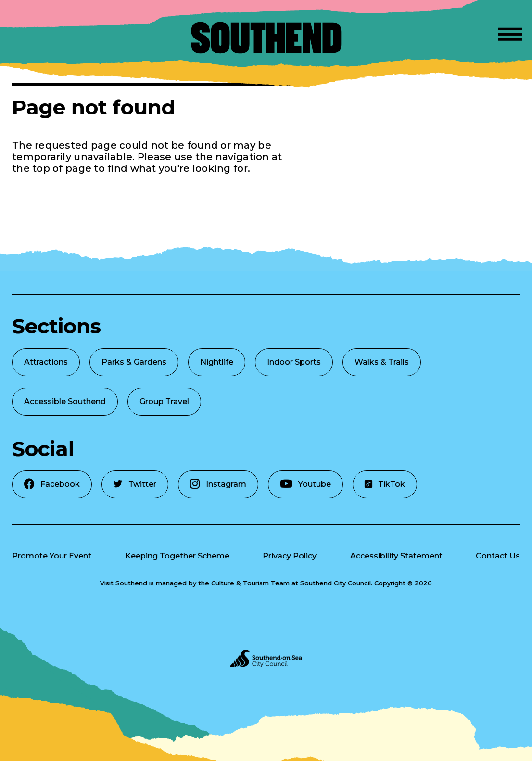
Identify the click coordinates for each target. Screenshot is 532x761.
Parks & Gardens (134, 362)
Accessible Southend (65, 401)
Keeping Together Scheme (177, 556)
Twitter (135, 484)
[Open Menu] (510, 33)
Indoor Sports (294, 362)
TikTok (385, 484)
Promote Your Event (52, 556)
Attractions (46, 362)
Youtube (305, 484)
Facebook (52, 484)
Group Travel (164, 401)
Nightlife (217, 362)
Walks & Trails (382, 362)
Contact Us (498, 556)
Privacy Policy (290, 556)
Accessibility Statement (396, 556)
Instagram (218, 484)
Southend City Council (336, 583)
